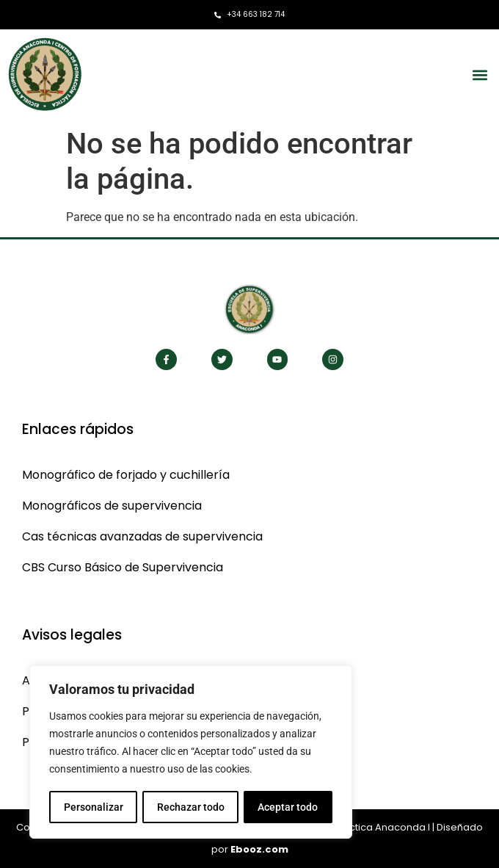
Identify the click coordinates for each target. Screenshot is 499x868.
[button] (480, 75)
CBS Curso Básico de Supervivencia (123, 567)
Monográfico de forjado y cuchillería (126, 475)
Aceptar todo (288, 807)
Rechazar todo (190, 807)
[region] (191, 753)
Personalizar (93, 807)
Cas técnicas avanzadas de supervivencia (142, 536)
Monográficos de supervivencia (112, 506)
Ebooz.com (259, 849)
